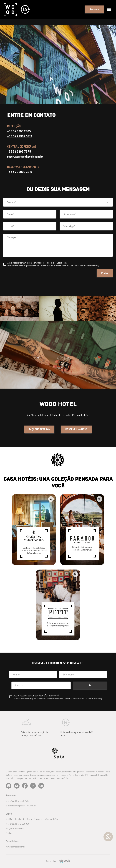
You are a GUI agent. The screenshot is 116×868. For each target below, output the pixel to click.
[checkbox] (51, 264)
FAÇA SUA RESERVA (39, 429)
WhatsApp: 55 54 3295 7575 (17, 801)
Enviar (105, 273)
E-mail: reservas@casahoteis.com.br (21, 806)
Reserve (94, 9)
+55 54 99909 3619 (20, 136)
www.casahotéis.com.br (15, 847)
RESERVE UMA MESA (76, 429)
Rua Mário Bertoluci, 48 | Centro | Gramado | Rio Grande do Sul (32, 819)
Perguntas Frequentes (15, 828)
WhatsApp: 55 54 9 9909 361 (18, 824)
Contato (9, 833)
